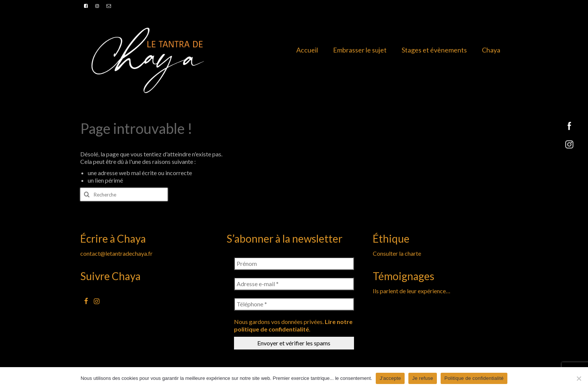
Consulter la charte (397, 253)
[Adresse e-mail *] (294, 284)
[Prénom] (294, 264)
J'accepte (390, 378)
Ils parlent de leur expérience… (412, 291)
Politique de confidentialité (474, 378)
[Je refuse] (579, 378)
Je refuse (423, 378)
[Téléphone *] (294, 304)
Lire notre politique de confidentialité (293, 325)
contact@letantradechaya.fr (116, 253)
